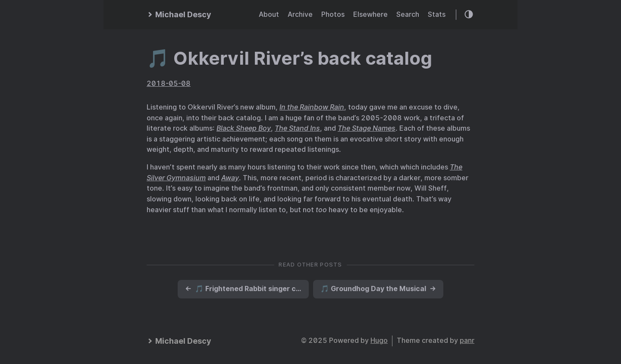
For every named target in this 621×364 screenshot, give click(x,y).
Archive (300, 14)
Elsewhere (370, 14)
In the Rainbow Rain (312, 107)
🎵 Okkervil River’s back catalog (289, 58)
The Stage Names (367, 128)
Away (230, 178)
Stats (437, 14)
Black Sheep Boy (244, 128)
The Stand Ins (297, 128)
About (269, 14)
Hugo (379, 340)
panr (467, 340)
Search (408, 14)
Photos (333, 14)
